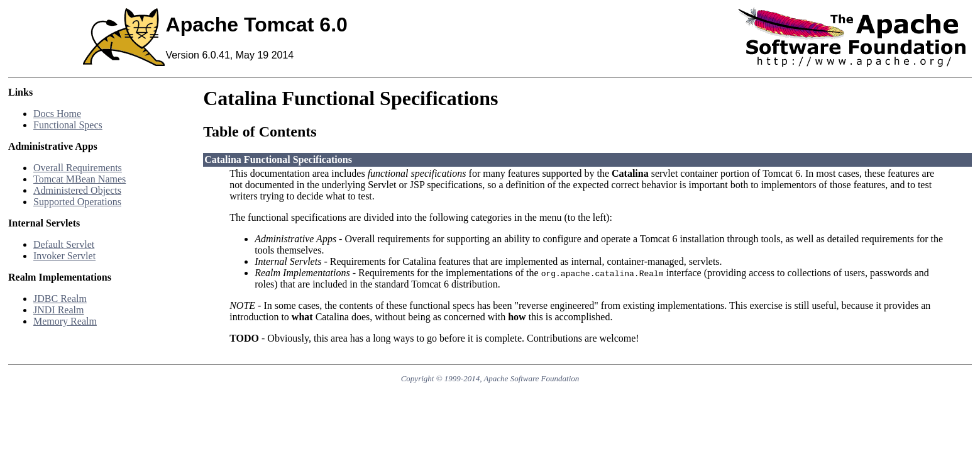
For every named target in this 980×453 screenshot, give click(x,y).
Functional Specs (68, 125)
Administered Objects (77, 190)
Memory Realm (65, 321)
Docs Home (57, 114)
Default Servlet (64, 244)
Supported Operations (77, 202)
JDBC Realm (60, 299)
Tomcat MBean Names (80, 179)
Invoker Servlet (64, 256)
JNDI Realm (58, 310)
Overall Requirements (78, 168)
